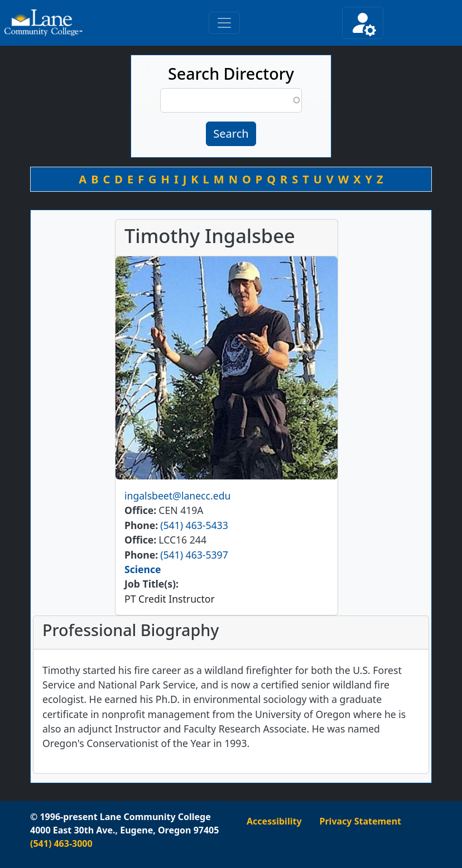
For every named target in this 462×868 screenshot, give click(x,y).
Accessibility (274, 821)
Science (143, 569)
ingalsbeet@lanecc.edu (177, 496)
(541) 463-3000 (61, 843)
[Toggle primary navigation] (224, 23)
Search (231, 134)
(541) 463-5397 (194, 555)
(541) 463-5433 (194, 525)
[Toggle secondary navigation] (363, 23)
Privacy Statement (360, 821)
